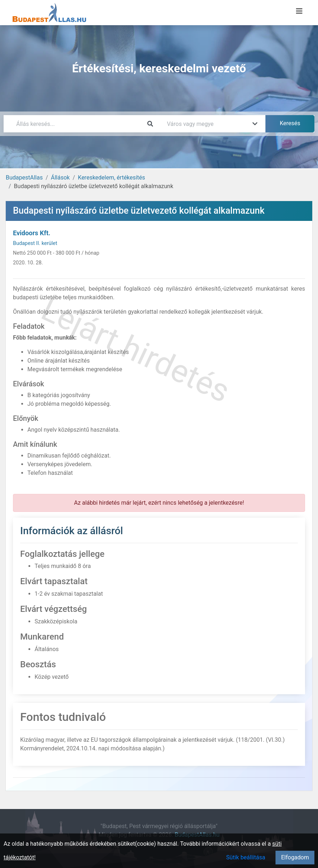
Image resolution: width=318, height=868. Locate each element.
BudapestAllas (24, 178)
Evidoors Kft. (32, 233)
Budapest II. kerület (35, 243)
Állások (60, 178)
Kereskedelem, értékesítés (111, 178)
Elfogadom (295, 857)
